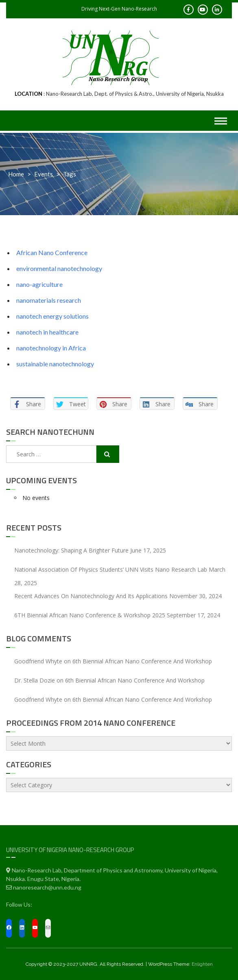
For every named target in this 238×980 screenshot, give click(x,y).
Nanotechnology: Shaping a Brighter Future (71, 550)
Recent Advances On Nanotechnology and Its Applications (91, 596)
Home (16, 174)
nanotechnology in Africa (51, 348)
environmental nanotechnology (59, 268)
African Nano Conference (52, 252)
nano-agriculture (39, 284)
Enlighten (202, 964)
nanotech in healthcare (47, 332)
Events (44, 174)
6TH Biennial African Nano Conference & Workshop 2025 (90, 615)
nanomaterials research (49, 300)
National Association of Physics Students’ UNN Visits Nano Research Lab (111, 569)
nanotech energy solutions (52, 316)
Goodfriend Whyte (38, 661)
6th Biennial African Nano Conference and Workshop (142, 661)
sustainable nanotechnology (55, 364)
